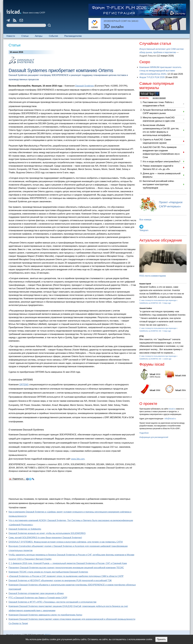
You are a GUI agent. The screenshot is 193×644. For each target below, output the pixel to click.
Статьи (25, 36)
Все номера (145, 220)
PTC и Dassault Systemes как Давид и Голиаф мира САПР (38, 598)
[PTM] (141, 336)
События (53, 36)
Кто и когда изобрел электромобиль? (162, 162)
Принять (161, 639)
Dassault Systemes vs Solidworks (25, 529)
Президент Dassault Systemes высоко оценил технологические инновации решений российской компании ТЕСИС (66, 568)
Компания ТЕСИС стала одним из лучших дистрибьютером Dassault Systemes (48, 572)
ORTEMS (24, 385)
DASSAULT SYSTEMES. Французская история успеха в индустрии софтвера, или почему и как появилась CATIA (66, 542)
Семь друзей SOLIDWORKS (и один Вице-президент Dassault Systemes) (45, 538)
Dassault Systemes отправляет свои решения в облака (36, 593)
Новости (11, 36)
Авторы (39, 36)
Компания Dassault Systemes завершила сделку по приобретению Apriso (45, 615)
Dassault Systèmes (85, 86)
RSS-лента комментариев (153, 276)
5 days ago (167, 303)
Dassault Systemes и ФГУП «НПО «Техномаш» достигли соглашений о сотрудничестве (52, 602)
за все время (159, 98)
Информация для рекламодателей (154, 437)
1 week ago (167, 359)
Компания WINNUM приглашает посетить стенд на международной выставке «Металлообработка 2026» (160, 71)
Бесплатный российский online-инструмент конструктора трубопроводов (159, 184)
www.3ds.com (78, 459)
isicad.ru (172, 409)
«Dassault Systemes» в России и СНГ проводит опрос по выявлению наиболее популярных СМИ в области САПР (66, 576)
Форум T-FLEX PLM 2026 (152, 77)
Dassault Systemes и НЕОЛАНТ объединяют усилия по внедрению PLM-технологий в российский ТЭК (60, 580)
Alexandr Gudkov (146, 308)
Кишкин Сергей (145, 284)
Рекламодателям (73, 36)
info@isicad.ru (170, 419)
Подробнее (144, 433)
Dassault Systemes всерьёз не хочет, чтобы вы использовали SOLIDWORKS (47, 533)
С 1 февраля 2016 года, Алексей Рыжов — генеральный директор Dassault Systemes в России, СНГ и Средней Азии (68, 563)
